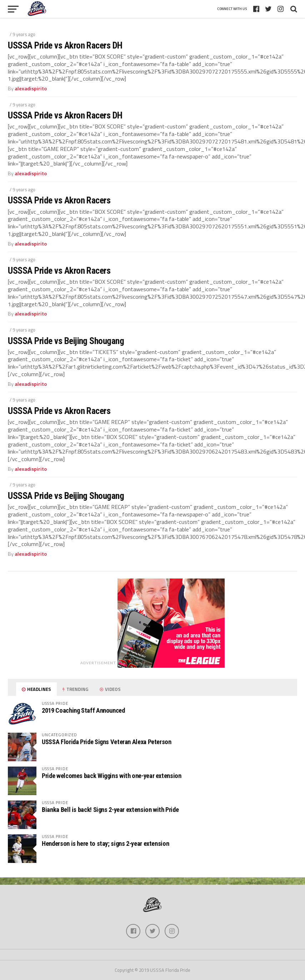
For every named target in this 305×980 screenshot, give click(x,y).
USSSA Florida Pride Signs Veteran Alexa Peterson (106, 742)
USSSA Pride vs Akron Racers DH (65, 45)
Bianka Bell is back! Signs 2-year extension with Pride (110, 810)
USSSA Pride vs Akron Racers (59, 200)
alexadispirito (31, 89)
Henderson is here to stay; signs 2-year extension (105, 843)
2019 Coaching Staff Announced (83, 710)
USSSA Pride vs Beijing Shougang (66, 341)
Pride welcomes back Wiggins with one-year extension (111, 776)
